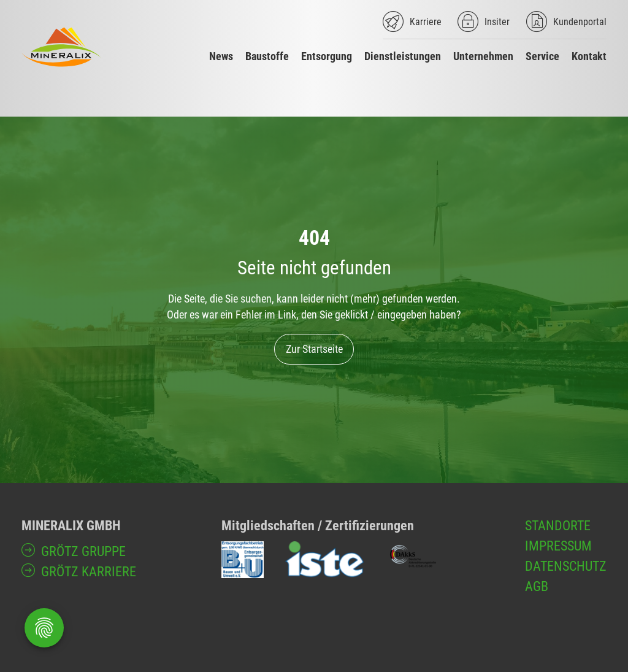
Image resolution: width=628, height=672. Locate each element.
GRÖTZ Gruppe (83, 551)
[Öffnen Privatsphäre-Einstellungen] (44, 628)
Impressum (558, 546)
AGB (537, 586)
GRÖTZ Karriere (89, 572)
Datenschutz (566, 566)
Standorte (558, 526)
